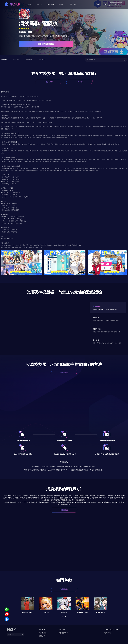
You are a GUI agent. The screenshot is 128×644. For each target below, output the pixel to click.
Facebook (39, 4)
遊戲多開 (96, 318)
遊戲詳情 (4, 60)
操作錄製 (96, 340)
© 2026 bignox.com (111, 630)
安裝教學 (29, 60)
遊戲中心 (50, 4)
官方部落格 (43, 633)
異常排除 (73, 4)
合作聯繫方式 (63, 633)
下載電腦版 (49, 82)
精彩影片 (42, 60)
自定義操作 (97, 306)
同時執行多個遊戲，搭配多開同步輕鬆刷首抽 (106, 321)
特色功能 (16, 60)
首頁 (29, 4)
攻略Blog (62, 4)
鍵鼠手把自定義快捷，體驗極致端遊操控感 (105, 309)
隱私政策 (107, 633)
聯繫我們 (42, 636)
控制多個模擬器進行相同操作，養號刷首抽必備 (106, 332)
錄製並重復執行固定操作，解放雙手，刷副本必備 (107, 343)
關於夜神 (42, 630)
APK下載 (79, 82)
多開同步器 (97, 329)
